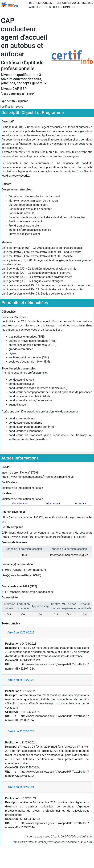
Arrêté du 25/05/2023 (21, 680)
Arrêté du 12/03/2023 (21, 633)
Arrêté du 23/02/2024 (21, 731)
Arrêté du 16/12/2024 (21, 787)
